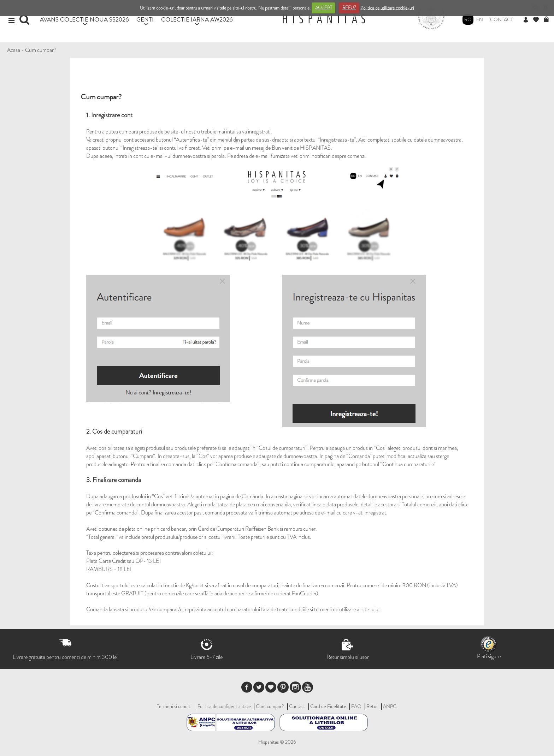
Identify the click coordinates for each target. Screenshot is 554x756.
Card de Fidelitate (328, 706)
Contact (502, 19)
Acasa (14, 50)
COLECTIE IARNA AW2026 (197, 19)
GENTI (145, 19)
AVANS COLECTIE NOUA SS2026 (84, 19)
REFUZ (349, 8)
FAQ (356, 706)
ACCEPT (324, 8)
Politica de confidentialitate (224, 706)
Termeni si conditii (175, 706)
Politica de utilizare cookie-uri (387, 8)
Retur (372, 706)
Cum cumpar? (41, 50)
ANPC (390, 706)
